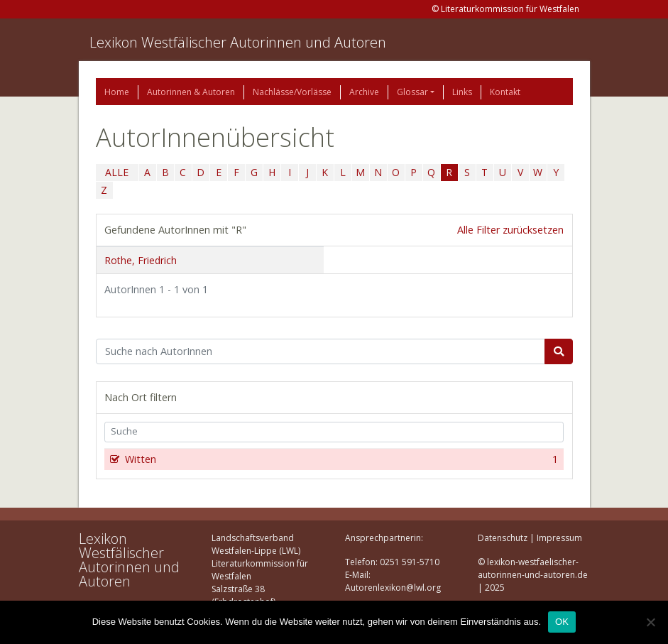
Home (117, 92)
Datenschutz (503, 538)
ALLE (117, 172)
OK (562, 622)
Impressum (559, 538)
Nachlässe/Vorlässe (292, 92)
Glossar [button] (412, 92)
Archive (364, 92)
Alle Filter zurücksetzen (510, 230)
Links (462, 92)
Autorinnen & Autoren (191, 92)
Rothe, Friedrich (141, 260)
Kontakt (505, 92)
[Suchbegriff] (321, 351)
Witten (340, 459)
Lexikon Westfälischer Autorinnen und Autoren (238, 42)
